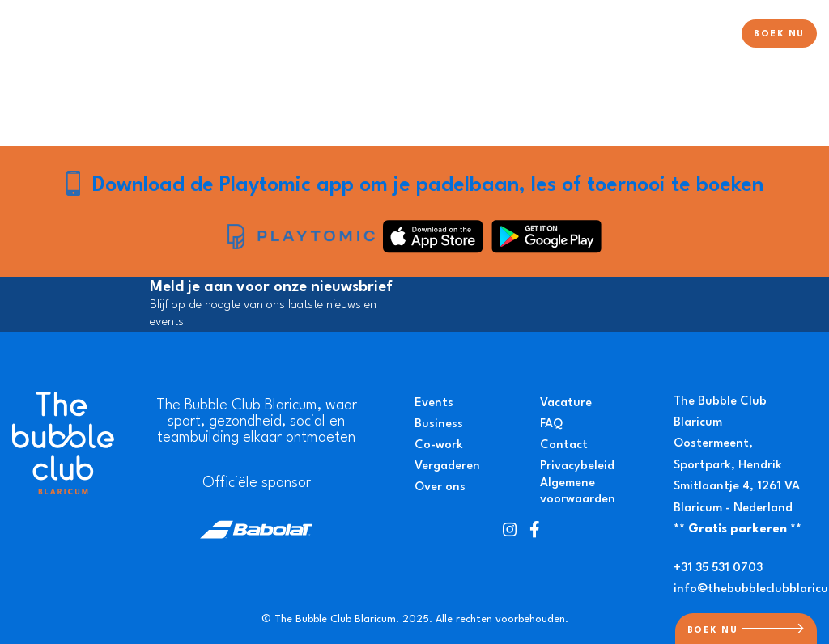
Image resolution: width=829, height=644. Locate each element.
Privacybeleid (577, 466)
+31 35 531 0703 (718, 568)
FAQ (551, 424)
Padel (429, 35)
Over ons (700, 35)
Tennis (478, 35)
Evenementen (620, 35)
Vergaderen (447, 466)
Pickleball (539, 35)
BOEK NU (779, 34)
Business (439, 424)
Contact (564, 445)
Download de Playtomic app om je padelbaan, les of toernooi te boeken (428, 186)
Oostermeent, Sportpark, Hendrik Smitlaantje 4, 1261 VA (737, 465)
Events (434, 403)
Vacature (566, 403)
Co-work (439, 445)
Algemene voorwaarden (578, 492)
